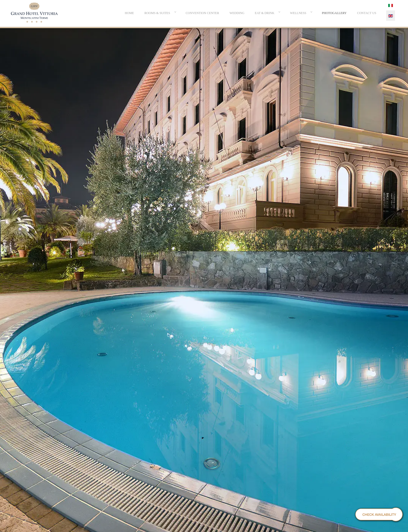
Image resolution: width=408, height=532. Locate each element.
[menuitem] (129, 13)
